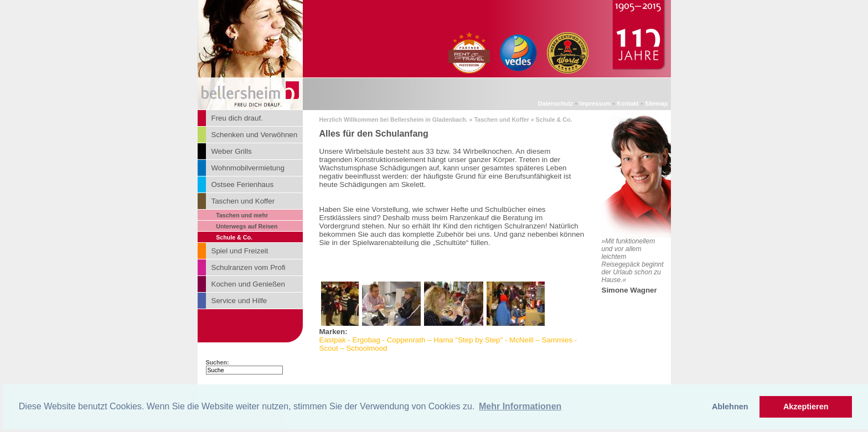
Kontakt (628, 103)
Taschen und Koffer (243, 201)
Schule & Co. (234, 237)
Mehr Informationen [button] (520, 406)
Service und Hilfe (239, 301)
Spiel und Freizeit (240, 251)
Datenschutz (556, 103)
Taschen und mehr (242, 215)
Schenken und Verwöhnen (255, 135)
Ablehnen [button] (730, 407)
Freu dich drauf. (237, 118)
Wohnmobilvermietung (248, 168)
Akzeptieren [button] (806, 407)
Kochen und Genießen (248, 284)
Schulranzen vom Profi (249, 267)
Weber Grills (232, 151)
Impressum (595, 103)
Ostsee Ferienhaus (243, 184)
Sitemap (656, 103)
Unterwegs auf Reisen (247, 226)
